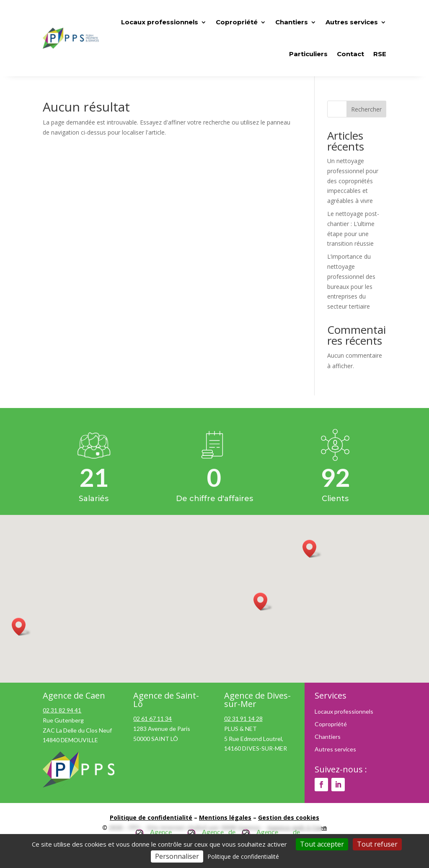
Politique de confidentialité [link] (243, 856)
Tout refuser (377, 844)
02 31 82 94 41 (62, 710)
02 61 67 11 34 (152, 719)
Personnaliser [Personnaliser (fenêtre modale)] (177, 856)
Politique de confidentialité (151, 817)
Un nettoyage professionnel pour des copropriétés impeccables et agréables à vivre (353, 181)
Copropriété (331, 724)
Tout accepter (322, 844)
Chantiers (328, 737)
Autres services (335, 750)
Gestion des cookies (289, 817)
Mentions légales (225, 817)
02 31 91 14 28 (243, 719)
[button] (263, 602)
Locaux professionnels (344, 712)
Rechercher (366, 109)
